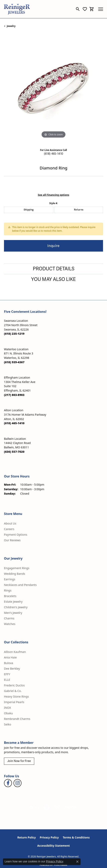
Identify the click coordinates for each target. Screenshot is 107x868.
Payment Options (16, 535)
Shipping (29, 210)
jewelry (11, 26)
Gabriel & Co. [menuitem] (13, 691)
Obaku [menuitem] (8, 713)
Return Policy (27, 837)
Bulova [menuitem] (9, 663)
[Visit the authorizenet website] (47, 807)
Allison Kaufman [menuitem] (15, 652)
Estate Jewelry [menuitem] (13, 602)
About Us (10, 523)
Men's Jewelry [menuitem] (13, 613)
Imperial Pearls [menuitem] (14, 702)
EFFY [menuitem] (7, 674)
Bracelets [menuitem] (10, 596)
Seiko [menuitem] (8, 724)
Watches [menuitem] (10, 624)
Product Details (54, 269)
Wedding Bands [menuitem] (15, 574)
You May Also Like (53, 279)
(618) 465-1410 (53, 154)
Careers (9, 529)
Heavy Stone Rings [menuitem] (16, 696)
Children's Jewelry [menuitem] (16, 607)
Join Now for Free (19, 761)
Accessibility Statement (53, 846)
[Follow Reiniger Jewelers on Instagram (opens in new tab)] (18, 783)
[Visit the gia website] (34, 807)
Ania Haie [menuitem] (10, 657)
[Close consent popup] (77, 862)
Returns (79, 210)
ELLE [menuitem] (7, 680)
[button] (78, 9)
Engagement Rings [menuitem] (17, 568)
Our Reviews (12, 540)
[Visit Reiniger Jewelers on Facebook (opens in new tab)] (8, 783)
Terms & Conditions (76, 837)
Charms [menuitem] (9, 618)
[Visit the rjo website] (57, 807)
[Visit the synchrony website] (71, 807)
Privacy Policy (49, 837)
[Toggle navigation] (101, 9)
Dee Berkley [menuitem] (12, 669)
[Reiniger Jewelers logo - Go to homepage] (17, 9)
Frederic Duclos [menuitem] (14, 685)
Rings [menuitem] (8, 590)
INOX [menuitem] (7, 708)
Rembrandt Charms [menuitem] (17, 719)
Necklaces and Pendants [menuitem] (20, 585)
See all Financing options (53, 195)
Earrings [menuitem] (10, 579)
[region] (53, 90)
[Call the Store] (14, 334)
